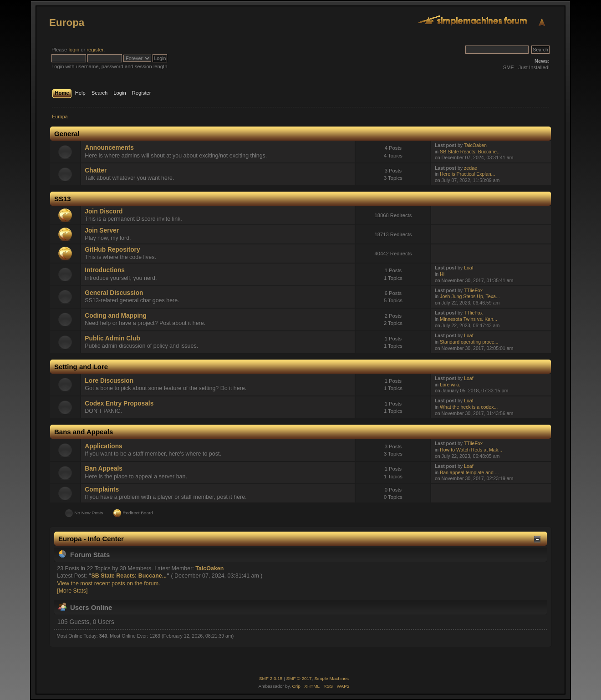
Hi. (443, 274)
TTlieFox (473, 290)
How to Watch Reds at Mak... (471, 450)
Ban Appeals (104, 469)
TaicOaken (475, 145)
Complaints (102, 489)
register (95, 50)
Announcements (109, 148)
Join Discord (104, 211)
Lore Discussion (109, 381)
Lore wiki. (450, 385)
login (74, 50)
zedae (471, 168)
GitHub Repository (112, 250)
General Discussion (114, 293)
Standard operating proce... (469, 342)
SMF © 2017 (299, 678)
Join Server (102, 231)
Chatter (96, 170)
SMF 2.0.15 (271, 678)
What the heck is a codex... (469, 407)
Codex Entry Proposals (119, 403)
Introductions (105, 270)
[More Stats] (72, 591)
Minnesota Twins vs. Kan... (469, 319)
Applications (103, 446)
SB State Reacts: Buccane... (470, 152)
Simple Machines (331, 678)
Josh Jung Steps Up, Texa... (470, 296)
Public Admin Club (112, 338)
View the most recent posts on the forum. (108, 583)
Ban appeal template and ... (469, 472)
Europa (67, 23)
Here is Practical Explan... (467, 174)
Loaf (469, 268)
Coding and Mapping (116, 316)
